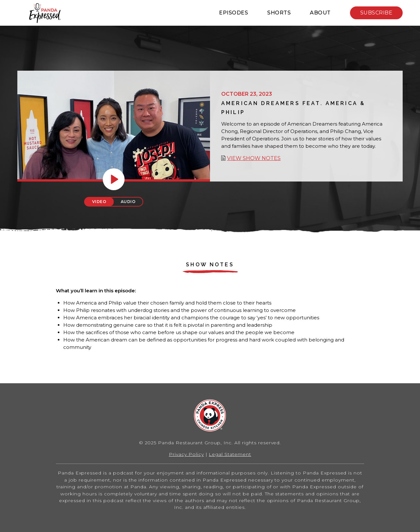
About (320, 13)
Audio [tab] (128, 202)
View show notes (254, 158)
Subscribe (376, 13)
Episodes (233, 13)
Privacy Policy (186, 454)
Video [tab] (99, 202)
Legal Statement (230, 454)
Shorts (279, 13)
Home (45, 13)
